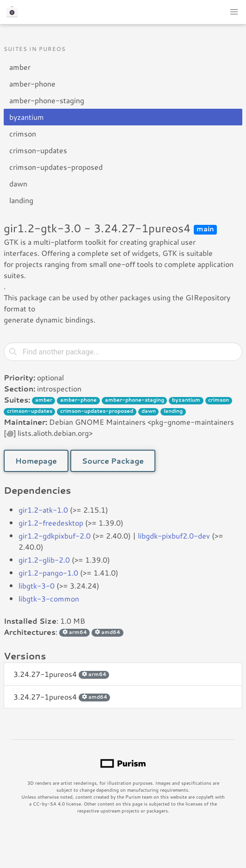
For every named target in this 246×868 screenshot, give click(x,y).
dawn (18, 183)
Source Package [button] (113, 461)
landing (21, 200)
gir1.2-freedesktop (51, 523)
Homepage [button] (36, 461)
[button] (234, 12)
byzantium (27, 117)
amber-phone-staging (47, 100)
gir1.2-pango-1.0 (48, 573)
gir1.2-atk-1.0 (43, 510)
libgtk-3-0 (37, 586)
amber (20, 67)
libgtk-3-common (49, 598)
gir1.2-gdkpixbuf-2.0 (55, 536)
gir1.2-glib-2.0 (44, 560)
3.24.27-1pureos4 (61, 674)
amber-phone (32, 84)
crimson (23, 133)
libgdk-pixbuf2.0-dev (174, 536)
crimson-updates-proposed (56, 167)
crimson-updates (38, 150)
